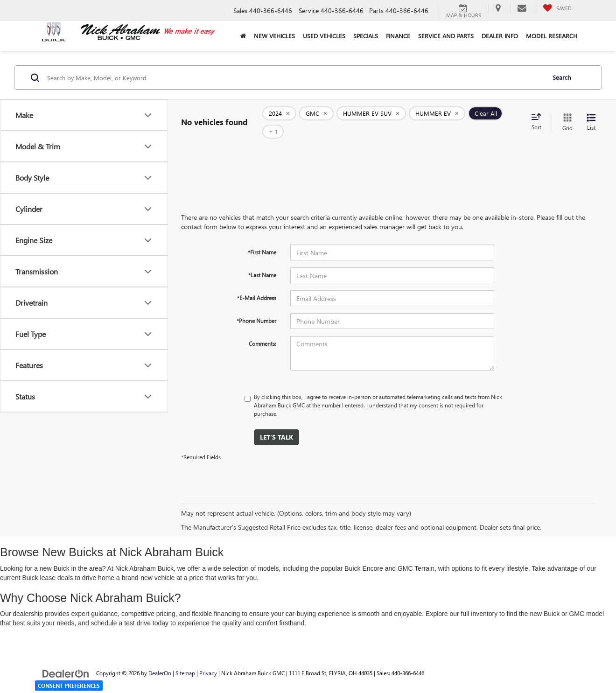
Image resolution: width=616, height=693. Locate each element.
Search (562, 77)
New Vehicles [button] (274, 36)
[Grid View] (566, 115)
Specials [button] (366, 36)
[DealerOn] (66, 659)
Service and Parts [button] (446, 36)
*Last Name (262, 261)
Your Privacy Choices (308, 687)
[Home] (243, 36)
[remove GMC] (316, 116)
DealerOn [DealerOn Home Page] (160, 659)
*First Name (262, 238)
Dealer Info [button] (500, 36)
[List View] (591, 115)
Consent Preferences (69, 686)
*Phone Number (256, 307)
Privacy (208, 659)
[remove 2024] (279, 116)
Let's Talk (276, 423)
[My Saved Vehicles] (557, 8)
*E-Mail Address (257, 284)
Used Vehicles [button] (324, 36)
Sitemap (185, 659)
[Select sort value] (539, 115)
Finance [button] (398, 36)
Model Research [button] (552, 36)
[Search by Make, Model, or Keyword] (295, 77)
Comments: (262, 329)
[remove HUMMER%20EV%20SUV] (371, 116)
